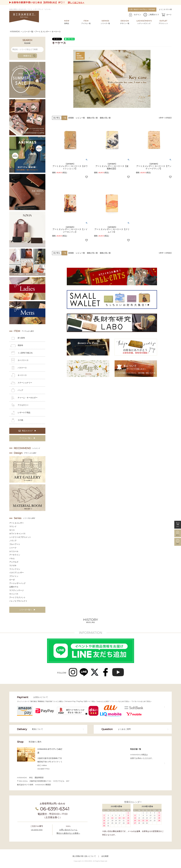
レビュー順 (80, 118)
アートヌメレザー (42, 32)
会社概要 (105, 856)
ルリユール (14, 551)
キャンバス (14, 594)
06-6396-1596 (37, 830)
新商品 (67, 22)
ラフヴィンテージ (17, 590)
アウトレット (163, 22)
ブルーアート (15, 544)
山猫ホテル (14, 587)
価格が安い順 (92, 118)
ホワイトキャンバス (17, 534)
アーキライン (15, 555)
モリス (12, 530)
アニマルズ (14, 562)
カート (169, 15)
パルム (12, 558)
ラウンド (13, 526)
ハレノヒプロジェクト (18, 601)
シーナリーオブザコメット (20, 537)
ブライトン (14, 576)
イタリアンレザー (17, 573)
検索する (27, 56)
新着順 (71, 118)
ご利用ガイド (154, 15)
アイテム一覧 (86, 22)
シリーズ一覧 (105, 22)
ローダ (12, 580)
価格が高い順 (105, 118)
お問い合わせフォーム (68, 830)
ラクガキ (13, 565)
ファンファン (15, 569)
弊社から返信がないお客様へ (68, 833)
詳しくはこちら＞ (76, 3)
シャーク (13, 548)
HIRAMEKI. (15, 32)
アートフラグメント (17, 597)
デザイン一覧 (125, 22)
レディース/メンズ (144, 22)
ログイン (137, 15)
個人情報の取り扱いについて (84, 856)
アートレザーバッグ (17, 583)
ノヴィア (13, 541)
